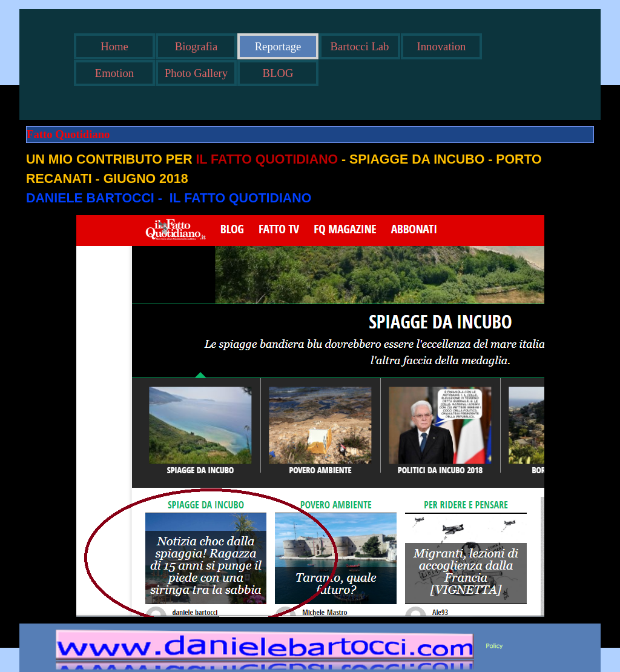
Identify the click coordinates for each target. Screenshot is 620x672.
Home (114, 46)
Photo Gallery (196, 73)
